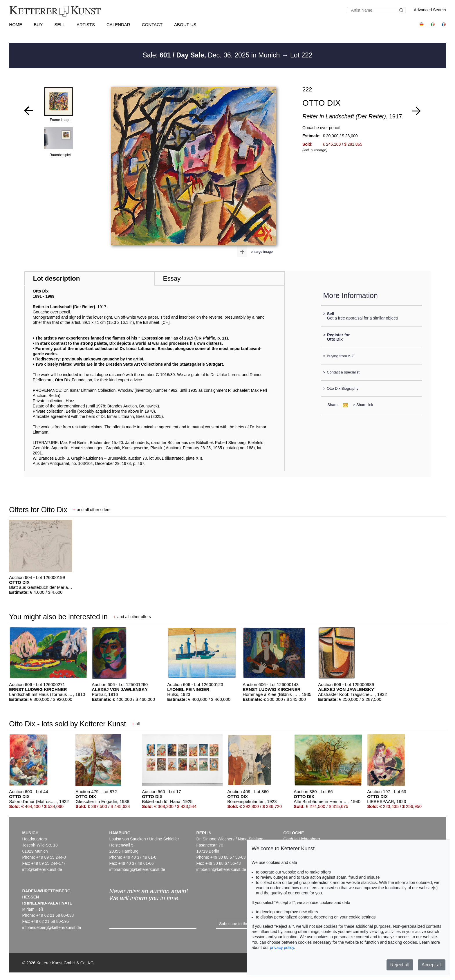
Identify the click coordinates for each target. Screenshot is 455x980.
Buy (38, 25)
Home (16, 25)
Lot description (57, 278)
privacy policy (282, 947)
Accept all (432, 965)
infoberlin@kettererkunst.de (221, 869)
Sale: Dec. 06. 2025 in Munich (212, 55)
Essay (172, 278)
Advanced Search (430, 10)
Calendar (118, 25)
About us (185, 25)
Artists (86, 25)
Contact (152, 25)
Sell (60, 25)
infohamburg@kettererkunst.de (137, 869)
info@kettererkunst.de (42, 869)
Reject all (400, 965)
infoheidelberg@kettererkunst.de (52, 927)
